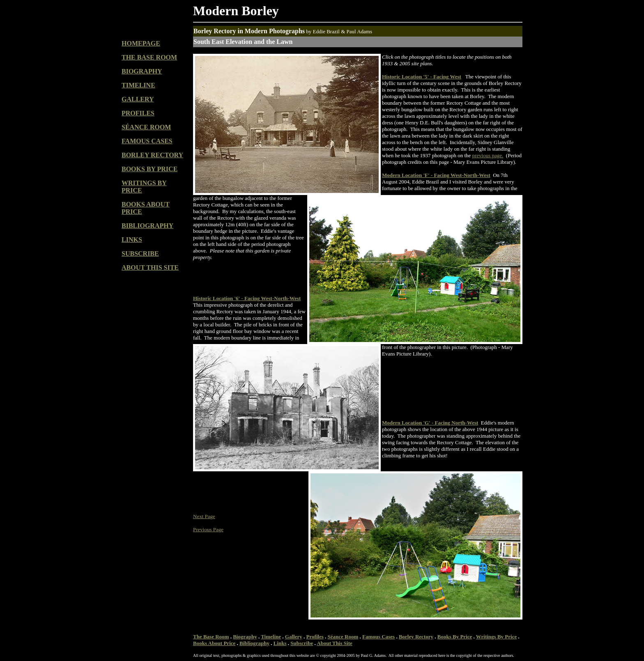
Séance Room (343, 637)
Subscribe (302, 643)
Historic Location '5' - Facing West (422, 77)
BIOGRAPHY (142, 71)
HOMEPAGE (141, 43)
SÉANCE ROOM (146, 127)
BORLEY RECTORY (152, 155)
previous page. (488, 155)
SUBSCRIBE (140, 254)
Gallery (294, 637)
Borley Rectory (416, 637)
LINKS (132, 240)
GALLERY (138, 99)
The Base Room (211, 637)
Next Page (204, 516)
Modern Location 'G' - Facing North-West (430, 423)
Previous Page (208, 529)
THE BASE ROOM (149, 57)
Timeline (271, 637)
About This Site (334, 643)
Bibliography (254, 643)
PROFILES (138, 113)
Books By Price (455, 637)
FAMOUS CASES (147, 141)
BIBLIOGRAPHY (147, 226)
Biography (245, 637)
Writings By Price (496, 637)
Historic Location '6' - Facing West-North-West (247, 298)
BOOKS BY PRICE (149, 169)
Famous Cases (378, 637)
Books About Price (214, 643)
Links (280, 643)
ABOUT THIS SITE (150, 267)
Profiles (315, 637)
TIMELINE (138, 85)
